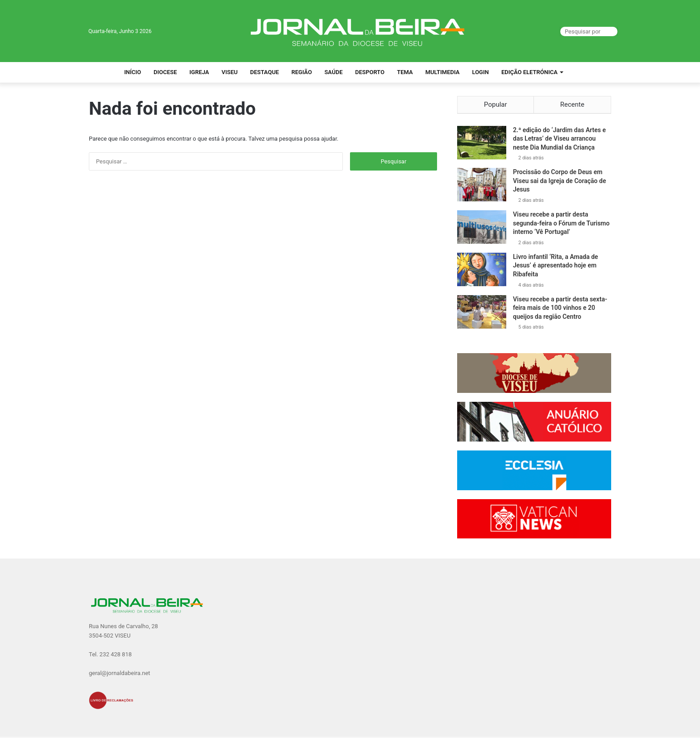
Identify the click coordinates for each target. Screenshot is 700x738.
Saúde (334, 72)
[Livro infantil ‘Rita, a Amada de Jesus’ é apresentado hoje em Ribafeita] (482, 271)
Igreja (199, 72)
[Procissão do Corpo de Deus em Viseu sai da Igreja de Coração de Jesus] (482, 186)
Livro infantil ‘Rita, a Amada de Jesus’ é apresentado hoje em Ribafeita (556, 267)
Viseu (229, 72)
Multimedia (443, 72)
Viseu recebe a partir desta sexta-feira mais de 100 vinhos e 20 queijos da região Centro (560, 309)
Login (481, 72)
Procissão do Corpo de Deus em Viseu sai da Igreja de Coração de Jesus (559, 182)
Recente (572, 104)
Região (302, 72)
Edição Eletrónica (529, 72)
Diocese (165, 72)
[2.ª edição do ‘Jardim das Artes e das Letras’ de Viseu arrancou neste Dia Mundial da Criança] (482, 144)
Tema (405, 72)
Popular (496, 104)
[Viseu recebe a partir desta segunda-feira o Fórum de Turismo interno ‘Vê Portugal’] (482, 229)
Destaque (265, 72)
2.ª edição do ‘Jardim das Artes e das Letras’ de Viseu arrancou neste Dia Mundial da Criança (559, 140)
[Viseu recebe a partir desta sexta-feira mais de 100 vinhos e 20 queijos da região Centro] (482, 313)
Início (133, 72)
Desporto (370, 72)
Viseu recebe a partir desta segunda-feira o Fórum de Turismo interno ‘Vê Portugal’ (561, 225)
